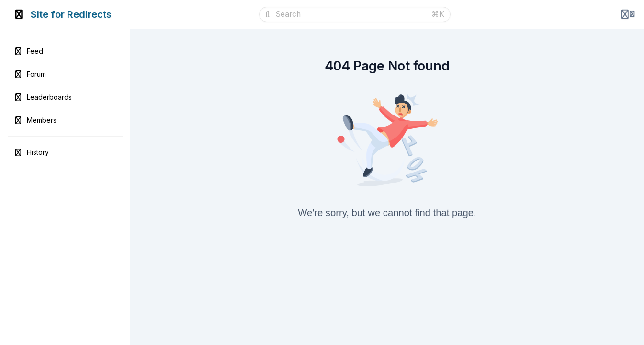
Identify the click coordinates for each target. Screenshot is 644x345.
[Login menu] (628, 14)
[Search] (350, 14)
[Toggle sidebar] (19, 14)
